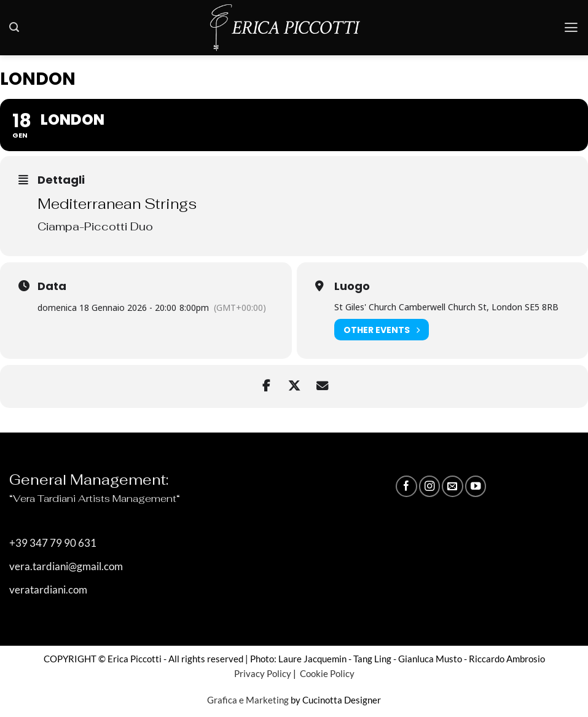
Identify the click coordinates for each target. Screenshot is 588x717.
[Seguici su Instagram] (429, 486)
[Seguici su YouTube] (476, 486)
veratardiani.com (48, 590)
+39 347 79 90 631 (53, 543)
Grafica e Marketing (248, 700)
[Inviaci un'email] (452, 486)
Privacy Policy (263, 673)
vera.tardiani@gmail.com (66, 566)
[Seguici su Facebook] (406, 486)
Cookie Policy (326, 673)
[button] (14, 27)
